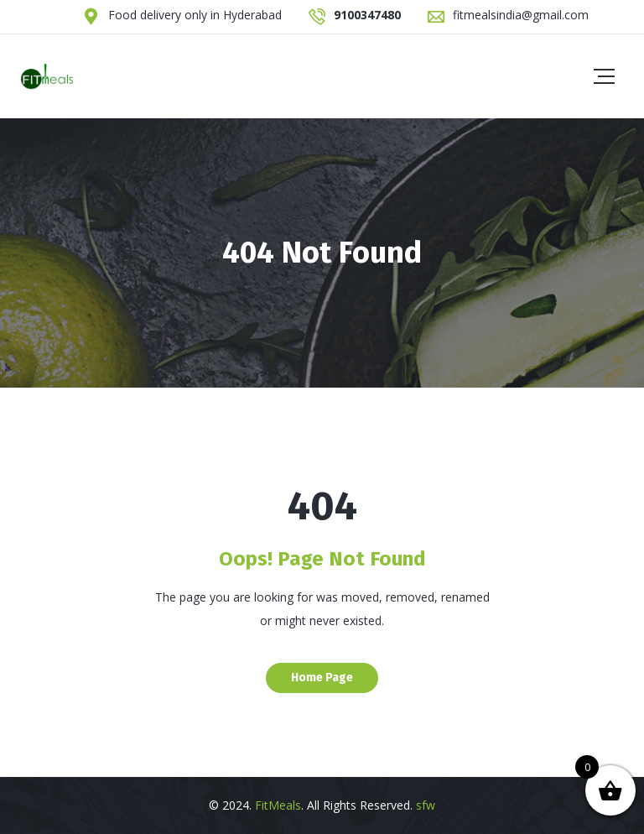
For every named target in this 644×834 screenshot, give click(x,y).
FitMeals (278, 805)
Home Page (322, 678)
